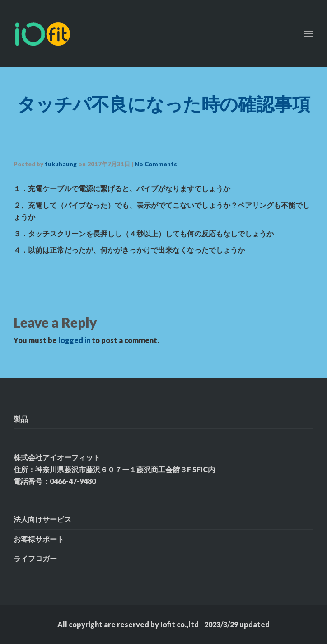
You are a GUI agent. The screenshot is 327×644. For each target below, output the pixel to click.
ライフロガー (35, 558)
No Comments (156, 164)
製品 (21, 419)
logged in (74, 340)
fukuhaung (61, 164)
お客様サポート (39, 539)
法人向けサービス (42, 519)
